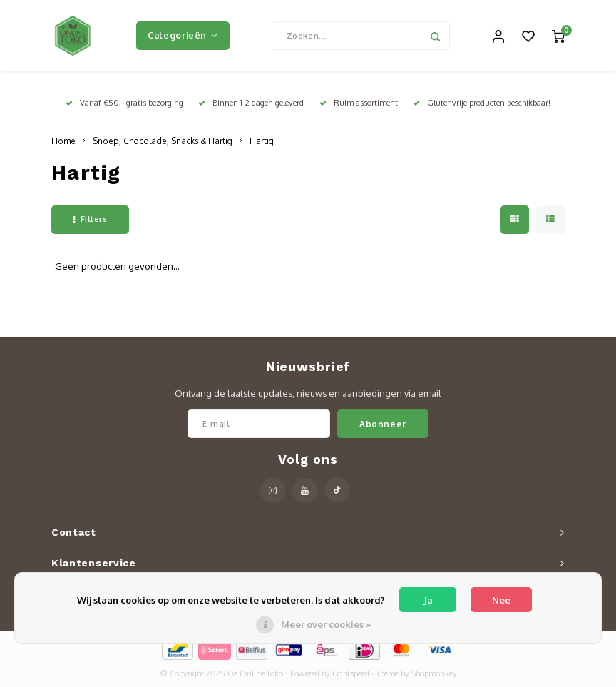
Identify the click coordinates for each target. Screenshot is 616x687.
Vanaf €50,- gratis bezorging (124, 103)
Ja (428, 600)
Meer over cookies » (326, 624)
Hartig (262, 141)
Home (63, 141)
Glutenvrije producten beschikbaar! (482, 103)
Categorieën (183, 35)
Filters (90, 219)
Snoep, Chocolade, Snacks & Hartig (163, 141)
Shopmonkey (434, 673)
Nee (501, 600)
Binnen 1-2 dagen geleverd (251, 103)
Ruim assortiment (359, 103)
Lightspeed (351, 673)
